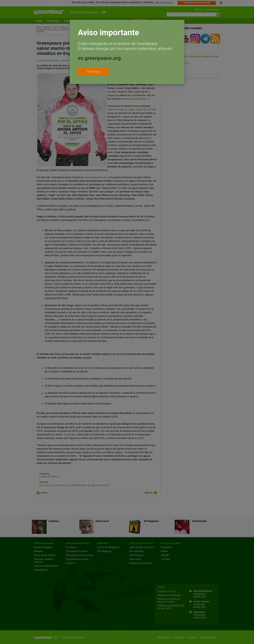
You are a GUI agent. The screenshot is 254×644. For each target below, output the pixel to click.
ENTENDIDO (94, 72)
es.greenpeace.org (99, 58)
